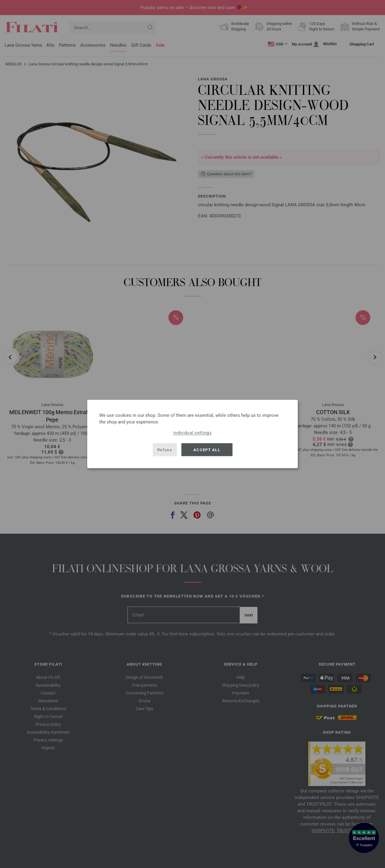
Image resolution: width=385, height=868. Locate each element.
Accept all (207, 450)
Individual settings (192, 433)
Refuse (165, 450)
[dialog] (192, 434)
